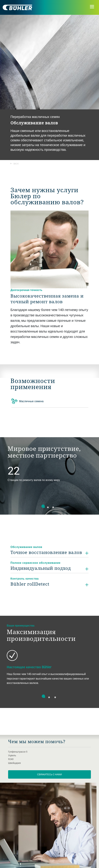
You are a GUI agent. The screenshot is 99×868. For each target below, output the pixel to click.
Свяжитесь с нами (50, 774)
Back (14, 164)
